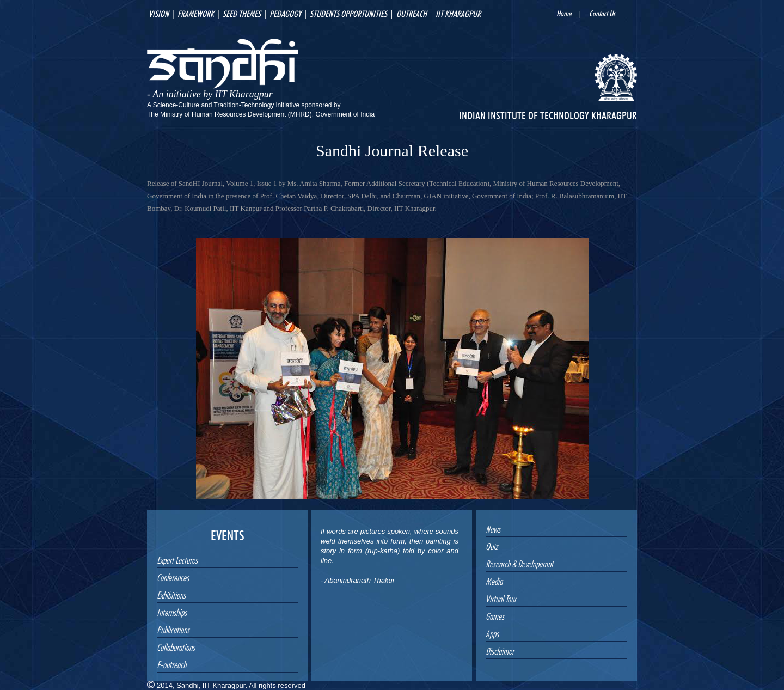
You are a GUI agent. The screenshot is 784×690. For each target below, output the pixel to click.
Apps (492, 632)
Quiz (492, 545)
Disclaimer (500, 650)
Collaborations (176, 646)
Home (564, 12)
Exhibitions (171, 594)
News (493, 528)
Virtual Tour (501, 597)
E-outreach (171, 663)
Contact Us (602, 12)
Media (494, 580)
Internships (172, 611)
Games (495, 615)
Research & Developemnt (519, 563)
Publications (173, 628)
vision (159, 13)
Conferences (173, 576)
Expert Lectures (177, 559)
